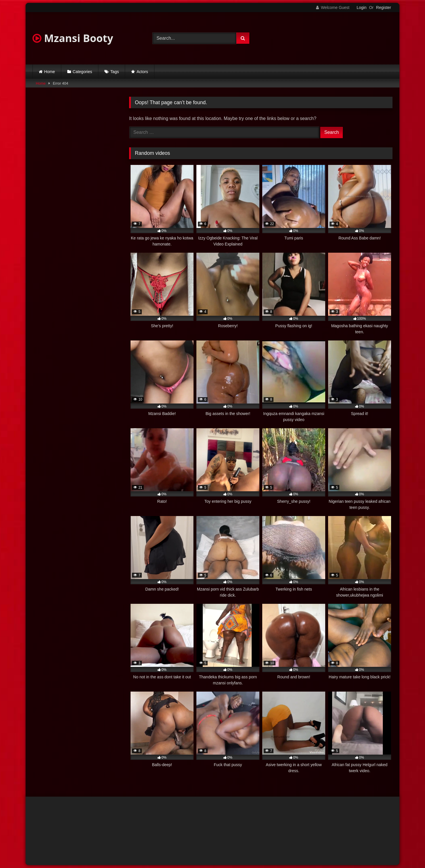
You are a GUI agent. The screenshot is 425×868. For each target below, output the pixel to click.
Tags (115, 72)
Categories (83, 72)
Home (50, 72)
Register (384, 7)
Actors (142, 72)
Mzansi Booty (73, 38)
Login (361, 7)
